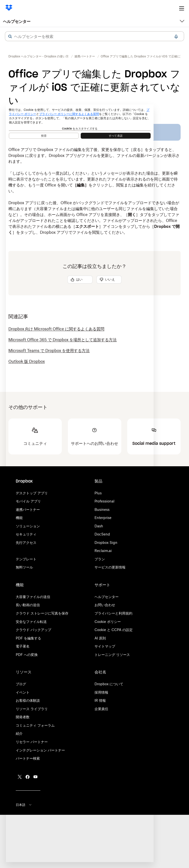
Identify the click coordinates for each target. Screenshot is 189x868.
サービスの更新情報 (110, 567)
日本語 (24, 805)
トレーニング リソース (112, 655)
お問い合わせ (105, 605)
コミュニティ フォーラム (35, 725)
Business (102, 509)
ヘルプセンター (17, 21)
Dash (99, 526)
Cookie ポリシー (108, 622)
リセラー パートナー (32, 742)
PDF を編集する (28, 638)
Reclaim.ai (103, 551)
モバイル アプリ (28, 501)
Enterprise (103, 518)
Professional (104, 501)
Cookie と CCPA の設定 (114, 630)
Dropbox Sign (106, 542)
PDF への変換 (27, 655)
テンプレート (26, 559)
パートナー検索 (28, 758)
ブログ (21, 684)
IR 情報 (100, 700)
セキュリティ (26, 534)
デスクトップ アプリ (32, 493)
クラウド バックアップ (33, 630)
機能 (19, 518)
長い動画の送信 (28, 605)
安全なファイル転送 (31, 622)
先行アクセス (26, 542)
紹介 (19, 733)
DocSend (102, 534)
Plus (98, 493)
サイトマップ (105, 646)
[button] (10, 36)
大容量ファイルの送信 (33, 597)
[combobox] (94, 36)
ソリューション (28, 526)
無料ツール (24, 567)
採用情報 (101, 692)
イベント (23, 692)
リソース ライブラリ (32, 709)
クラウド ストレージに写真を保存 (42, 613)
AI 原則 (100, 638)
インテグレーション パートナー (40, 750)
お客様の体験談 (28, 700)
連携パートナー (28, 509)
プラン (100, 559)
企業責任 (101, 709)
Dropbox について (109, 684)
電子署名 (23, 646)
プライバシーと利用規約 (113, 613)
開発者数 (23, 717)
